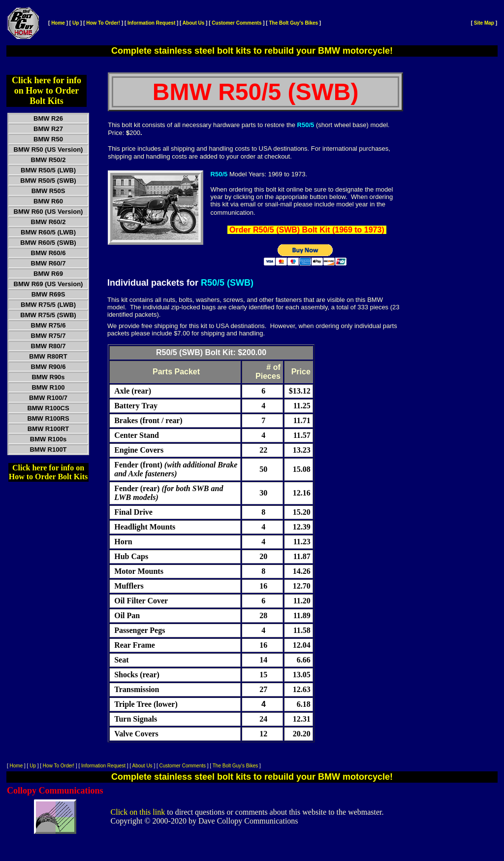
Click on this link (138, 812)
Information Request (151, 23)
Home (58, 23)
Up (76, 23)
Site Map (484, 23)
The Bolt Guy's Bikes (293, 23)
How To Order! (103, 23)
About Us (193, 23)
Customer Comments (236, 23)
